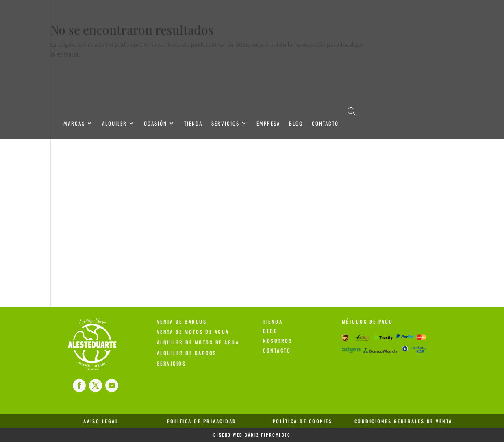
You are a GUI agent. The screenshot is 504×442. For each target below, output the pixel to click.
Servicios (225, 124)
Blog (296, 124)
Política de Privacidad (202, 421)
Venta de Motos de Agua (193, 332)
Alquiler (114, 124)
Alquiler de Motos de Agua (198, 342)
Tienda (193, 124)
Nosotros (278, 341)
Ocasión (155, 124)
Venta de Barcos (182, 321)
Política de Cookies (303, 421)
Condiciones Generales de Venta (403, 421)
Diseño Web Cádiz (236, 435)
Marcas (74, 124)
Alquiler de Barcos (187, 353)
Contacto (325, 124)
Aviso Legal (101, 421)
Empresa (268, 124)
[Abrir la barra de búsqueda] (352, 111)
